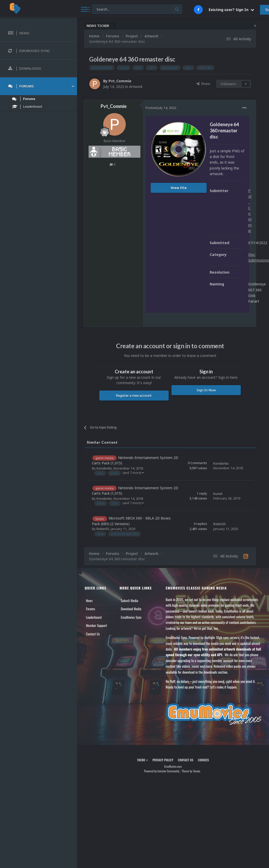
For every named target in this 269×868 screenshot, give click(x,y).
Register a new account (134, 395)
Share (203, 84)
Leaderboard (94, 617)
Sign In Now (206, 390)
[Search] (137, 9)
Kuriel (218, 494)
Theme (142, 760)
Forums (91, 609)
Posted (161, 108)
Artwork (136, 87)
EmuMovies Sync (131, 617)
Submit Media (130, 601)
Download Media (131, 609)
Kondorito (104, 468)
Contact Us (93, 634)
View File (179, 188)
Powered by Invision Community (162, 771)
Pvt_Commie (120, 81)
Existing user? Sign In (231, 10)
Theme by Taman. (191, 771)
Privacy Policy (163, 760)
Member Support (97, 625)
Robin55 (103, 529)
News (89, 601)
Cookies (203, 760)
